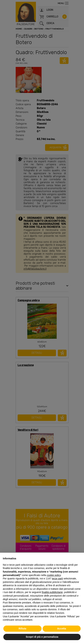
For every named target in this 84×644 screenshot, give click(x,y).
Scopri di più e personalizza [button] (42, 637)
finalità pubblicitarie (52, 592)
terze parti (57, 578)
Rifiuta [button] (22, 629)
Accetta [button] (62, 629)
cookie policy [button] (54, 575)
